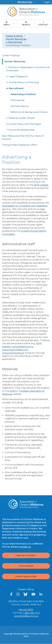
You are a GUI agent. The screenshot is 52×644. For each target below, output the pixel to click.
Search (26, 24)
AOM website (41, 185)
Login (47, 2)
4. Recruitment (14, 42)
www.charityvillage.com (15, 350)
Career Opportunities (26, 576)
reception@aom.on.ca (26, 616)
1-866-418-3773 (31, 613)
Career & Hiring (14, 36)
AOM (12, 391)
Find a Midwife (26, 566)
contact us (25, 547)
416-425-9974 (26, 610)
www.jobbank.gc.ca (22, 347)
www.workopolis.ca (13, 353)
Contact (43, 24)
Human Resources (16, 39)
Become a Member (26, 555)
